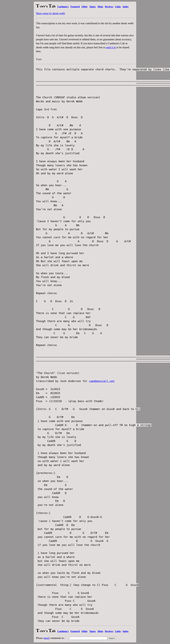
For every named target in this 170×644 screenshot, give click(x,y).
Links (118, 7)
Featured (75, 7)
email (46, 638)
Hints (100, 7)
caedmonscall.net (102, 381)
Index (126, 7)
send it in (111, 47)
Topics (93, 7)
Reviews (109, 7)
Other (84, 7)
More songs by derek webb (50, 13)
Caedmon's (63, 7)
